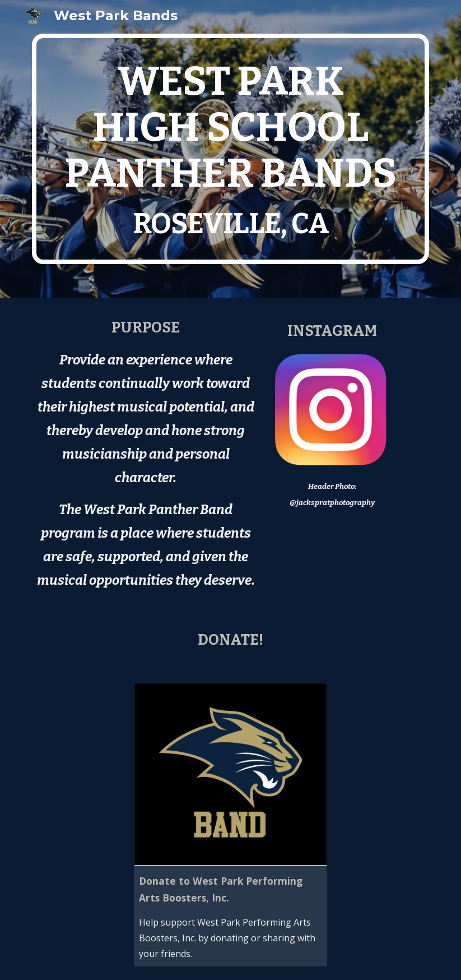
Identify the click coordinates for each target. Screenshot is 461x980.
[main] (230, 149)
